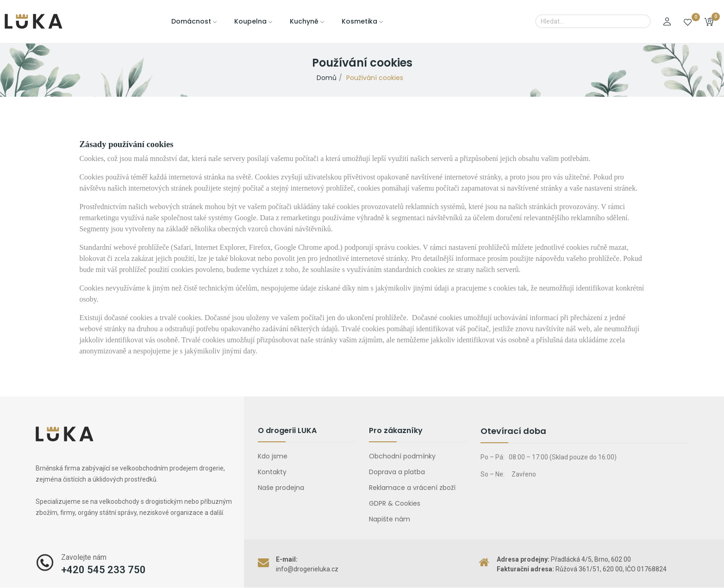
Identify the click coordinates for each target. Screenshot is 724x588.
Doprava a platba (397, 472)
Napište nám (390, 519)
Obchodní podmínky (402, 456)
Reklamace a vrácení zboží (412, 488)
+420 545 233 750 (103, 570)
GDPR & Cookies (395, 503)
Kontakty (272, 472)
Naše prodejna (281, 488)
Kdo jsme (273, 456)
